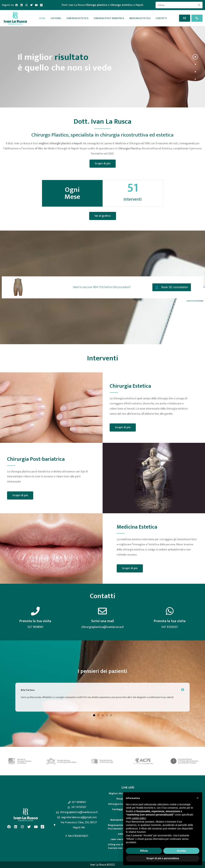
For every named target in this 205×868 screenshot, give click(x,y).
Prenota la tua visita (35, 621)
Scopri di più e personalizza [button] (163, 858)
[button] (94, 715)
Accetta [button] (181, 851)
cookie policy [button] (139, 818)
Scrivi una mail (102, 621)
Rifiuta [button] (144, 851)
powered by (195, 301)
